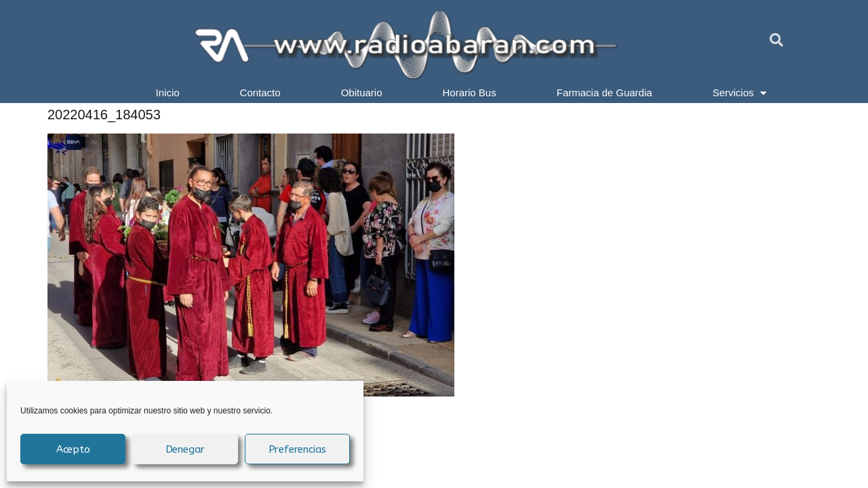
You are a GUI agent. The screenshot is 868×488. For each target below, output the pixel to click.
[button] (776, 40)
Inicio (168, 93)
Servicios (740, 93)
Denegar (185, 449)
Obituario (362, 93)
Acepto (73, 449)
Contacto (260, 93)
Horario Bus (470, 93)
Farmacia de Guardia (605, 93)
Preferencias (298, 449)
